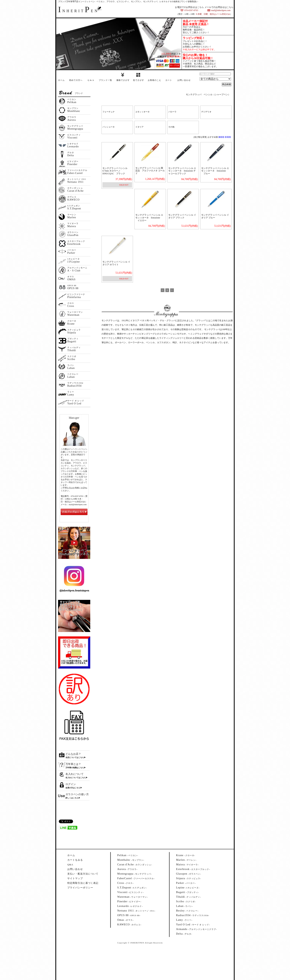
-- (128, 855)
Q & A (91, 80)
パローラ (172, 112)
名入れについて (75, 774)
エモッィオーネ (143, 112)
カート (169, 80)
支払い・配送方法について (83, 874)
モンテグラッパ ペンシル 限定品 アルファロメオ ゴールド (150, 171)
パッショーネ (109, 127)
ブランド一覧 (105, 80)
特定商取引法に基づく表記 (83, 883)
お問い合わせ (184, 80)
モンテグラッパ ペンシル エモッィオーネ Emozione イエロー (149, 218)
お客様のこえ (154, 80)
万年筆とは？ (73, 764)
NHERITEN (78, 11)
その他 (171, 127)
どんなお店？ (73, 754)
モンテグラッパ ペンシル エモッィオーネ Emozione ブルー (215, 171)
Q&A (70, 865)
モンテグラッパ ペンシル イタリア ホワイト (116, 263)
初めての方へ (76, 80)
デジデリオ (206, 112)
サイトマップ (75, 878)
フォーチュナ (109, 112)
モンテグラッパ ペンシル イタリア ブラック (182, 216)
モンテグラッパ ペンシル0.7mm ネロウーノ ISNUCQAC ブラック (115, 171)
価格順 (221, 137)
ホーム (61, 80)
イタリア (139, 127)
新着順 (228, 137)
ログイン (71, 784)
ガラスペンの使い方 (77, 794)
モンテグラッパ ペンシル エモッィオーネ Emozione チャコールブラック (182, 171)
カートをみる (75, 860)
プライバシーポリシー (80, 888)
